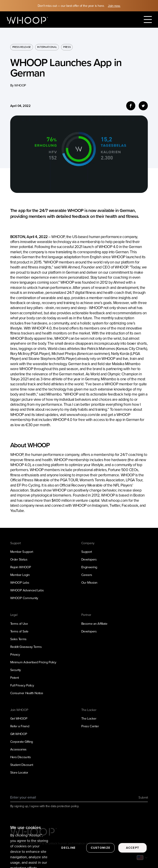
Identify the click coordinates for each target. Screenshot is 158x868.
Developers (89, 559)
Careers (87, 575)
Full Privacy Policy (22, 685)
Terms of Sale (19, 631)
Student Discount (22, 765)
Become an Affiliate (94, 624)
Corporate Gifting (22, 742)
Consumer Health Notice (27, 693)
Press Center (90, 726)
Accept (133, 852)
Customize (101, 852)
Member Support (22, 552)
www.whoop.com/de (83, 415)
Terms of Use (19, 624)
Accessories (18, 749)
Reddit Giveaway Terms (26, 647)
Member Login (20, 575)
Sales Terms (18, 639)
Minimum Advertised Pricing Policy (33, 662)
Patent (15, 678)
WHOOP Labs (20, 583)
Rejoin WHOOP (21, 567)
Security (16, 670)
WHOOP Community (24, 598)
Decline (68, 852)
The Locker (89, 718)
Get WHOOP (19, 718)
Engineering (89, 567)
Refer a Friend (20, 726)
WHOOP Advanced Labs (27, 590)
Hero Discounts (21, 757)
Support (87, 552)
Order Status (19, 559)
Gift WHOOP (19, 734)
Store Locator (19, 772)
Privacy (15, 654)
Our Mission (89, 583)
